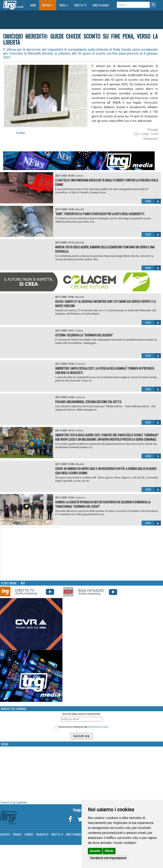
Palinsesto (42, 834)
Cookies (29, 834)
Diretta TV (80, 5)
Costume (80, 364)
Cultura (79, 176)
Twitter (20, 133)
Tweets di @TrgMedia (14, 802)
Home (35, 5)
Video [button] (64, 5)
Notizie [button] (48, 5)
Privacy (17, 834)
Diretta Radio (101, 5)
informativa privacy (98, 727)
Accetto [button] (95, 851)
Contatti (5, 834)
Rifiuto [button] (109, 851)
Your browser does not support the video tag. (31, 554)
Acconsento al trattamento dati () (83, 727)
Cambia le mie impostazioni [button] (108, 858)
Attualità (80, 209)
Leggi (153, 201)
